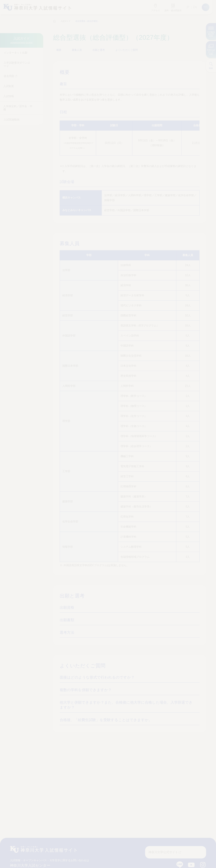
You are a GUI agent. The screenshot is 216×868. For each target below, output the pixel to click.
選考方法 (67, 632)
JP (188, 7)
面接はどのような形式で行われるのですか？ (96, 677)
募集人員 (77, 50)
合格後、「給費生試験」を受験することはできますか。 (105, 720)
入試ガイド (66, 21)
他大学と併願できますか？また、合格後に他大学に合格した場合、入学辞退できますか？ (125, 705)
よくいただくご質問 (126, 50)
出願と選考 (99, 50)
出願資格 (67, 607)
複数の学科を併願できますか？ (85, 690)
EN (195, 7)
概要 (59, 50)
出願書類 (67, 620)
